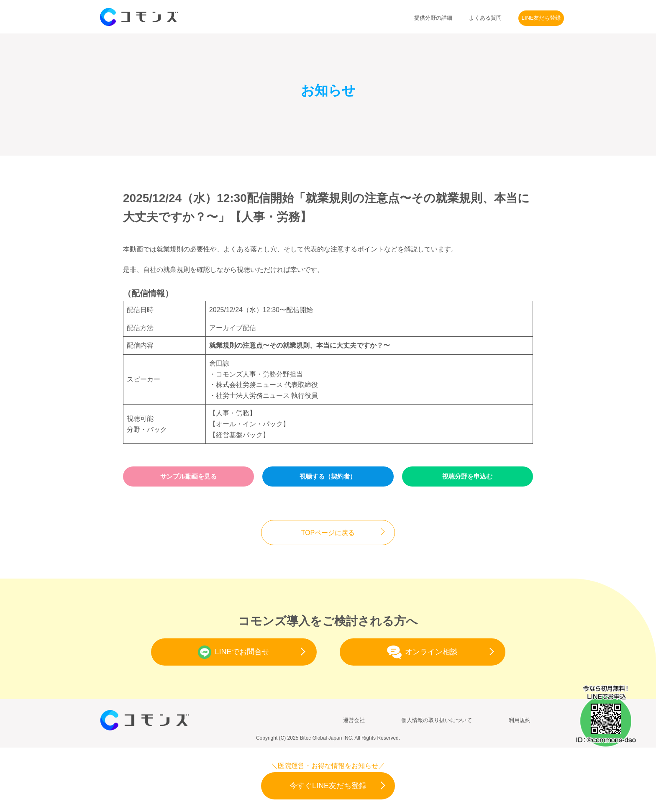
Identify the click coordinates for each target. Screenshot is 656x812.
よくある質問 (485, 18)
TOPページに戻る (328, 533)
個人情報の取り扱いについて (437, 720)
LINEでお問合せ (233, 652)
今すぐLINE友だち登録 (328, 786)
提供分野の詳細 (433, 18)
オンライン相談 (422, 652)
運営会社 (354, 720)
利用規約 (520, 720)
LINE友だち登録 (541, 18)
